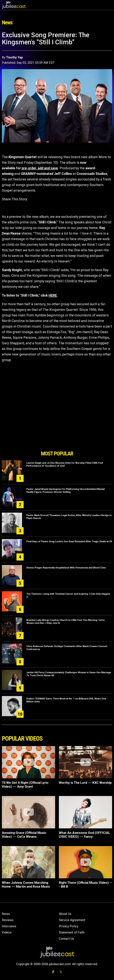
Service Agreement (72, 920)
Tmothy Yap (14, 57)
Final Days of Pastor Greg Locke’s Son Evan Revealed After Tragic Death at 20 (69, 541)
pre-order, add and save (40, 168)
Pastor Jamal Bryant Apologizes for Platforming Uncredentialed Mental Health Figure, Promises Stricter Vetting (66, 491)
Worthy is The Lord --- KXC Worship (85, 783)
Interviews (9, 926)
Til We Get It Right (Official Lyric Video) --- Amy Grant (25, 785)
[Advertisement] (57, 431)
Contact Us (66, 939)
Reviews (8, 920)
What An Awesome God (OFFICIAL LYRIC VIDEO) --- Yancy (84, 835)
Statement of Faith (72, 932)
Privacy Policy (69, 926)
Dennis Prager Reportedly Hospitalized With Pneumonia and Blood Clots (66, 568)
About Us (65, 914)
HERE (53, 295)
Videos (7, 932)
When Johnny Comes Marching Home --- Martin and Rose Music (26, 885)
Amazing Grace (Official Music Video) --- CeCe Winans (24, 835)
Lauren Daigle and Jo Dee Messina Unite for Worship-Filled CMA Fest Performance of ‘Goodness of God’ (65, 464)
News (6, 914)
